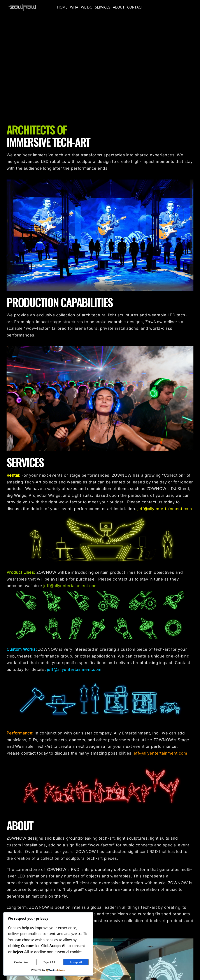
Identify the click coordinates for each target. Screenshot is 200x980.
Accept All (76, 962)
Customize (21, 962)
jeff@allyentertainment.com (165, 509)
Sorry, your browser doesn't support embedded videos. (100, 67)
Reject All (49, 962)
